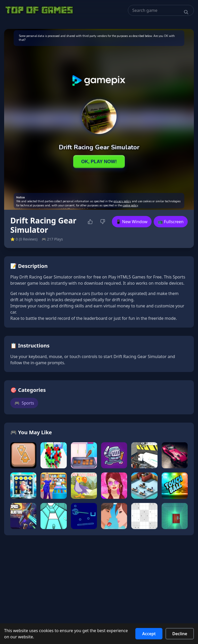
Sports (24, 403)
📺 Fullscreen (171, 222)
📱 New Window (132, 222)
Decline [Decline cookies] (180, 634)
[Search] (186, 12)
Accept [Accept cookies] (149, 634)
